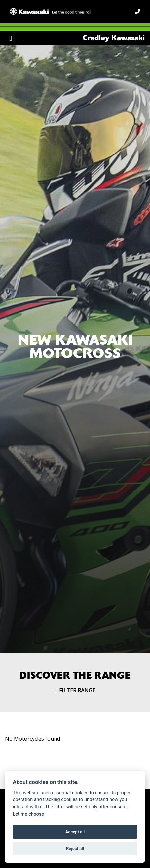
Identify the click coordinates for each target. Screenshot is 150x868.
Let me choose (28, 814)
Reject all (75, 848)
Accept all (75, 832)
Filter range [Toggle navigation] (75, 690)
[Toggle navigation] (11, 38)
